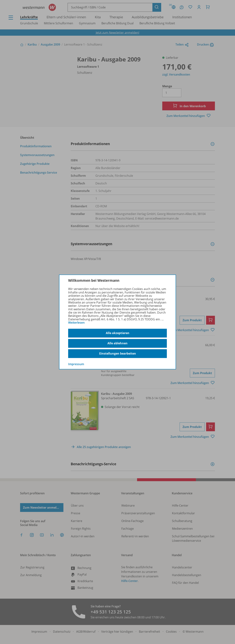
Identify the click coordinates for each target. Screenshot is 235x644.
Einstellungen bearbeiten (118, 353)
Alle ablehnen (117, 343)
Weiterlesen (76, 323)
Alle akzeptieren (118, 333)
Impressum (76, 364)
